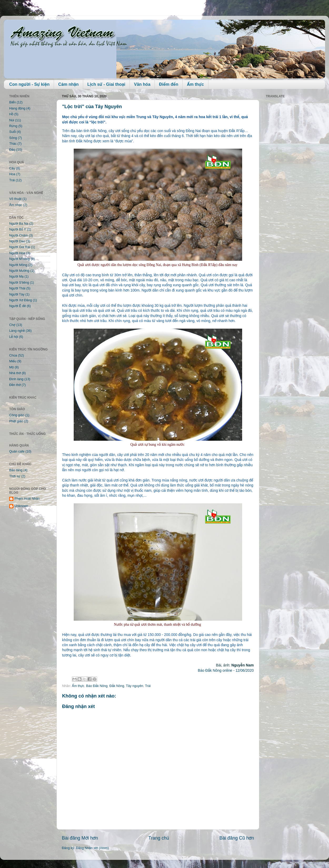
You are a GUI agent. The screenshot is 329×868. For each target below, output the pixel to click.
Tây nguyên (134, 686)
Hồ (11, 114)
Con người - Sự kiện (29, 84)
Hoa (12, 174)
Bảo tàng (16, 470)
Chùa (13, 355)
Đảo (12, 150)
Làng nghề (17, 331)
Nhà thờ (15, 373)
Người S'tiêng (19, 283)
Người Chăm (19, 235)
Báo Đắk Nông (97, 686)
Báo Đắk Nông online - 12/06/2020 (226, 670)
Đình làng (16, 379)
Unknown (21, 506)
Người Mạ (16, 277)
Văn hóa (142, 84)
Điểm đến (169, 84)
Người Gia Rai (20, 247)
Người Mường (19, 271)
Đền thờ (15, 385)
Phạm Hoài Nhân (27, 499)
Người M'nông (19, 259)
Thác (13, 144)
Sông (13, 138)
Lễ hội (14, 337)
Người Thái (17, 288)
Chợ (12, 325)
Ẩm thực (195, 84)
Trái (148, 686)
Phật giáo (16, 421)
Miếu (13, 361)
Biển (13, 102)
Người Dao (17, 241)
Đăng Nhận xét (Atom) (92, 848)
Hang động (17, 108)
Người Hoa (17, 253)
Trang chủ (159, 838)
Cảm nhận (68, 84)
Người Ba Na (19, 224)
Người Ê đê (18, 306)
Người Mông (18, 265)
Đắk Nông (117, 686)
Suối (13, 132)
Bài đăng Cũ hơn (237, 838)
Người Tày (17, 294)
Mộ (11, 367)
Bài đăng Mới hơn (80, 838)
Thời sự (15, 476)
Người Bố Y (18, 229)
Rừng (13, 126)
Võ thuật (15, 199)
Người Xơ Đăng (21, 300)
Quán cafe (17, 451)
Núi (12, 120)
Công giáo (17, 415)
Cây (12, 168)
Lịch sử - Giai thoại (106, 84)
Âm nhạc (16, 205)
